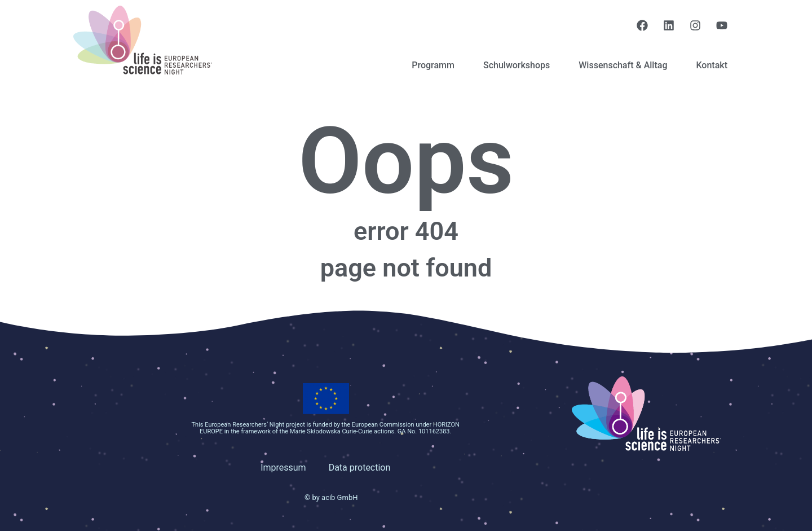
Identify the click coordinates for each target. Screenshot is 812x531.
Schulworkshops (517, 65)
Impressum (283, 468)
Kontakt (712, 65)
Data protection (360, 468)
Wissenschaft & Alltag (623, 65)
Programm (433, 65)
